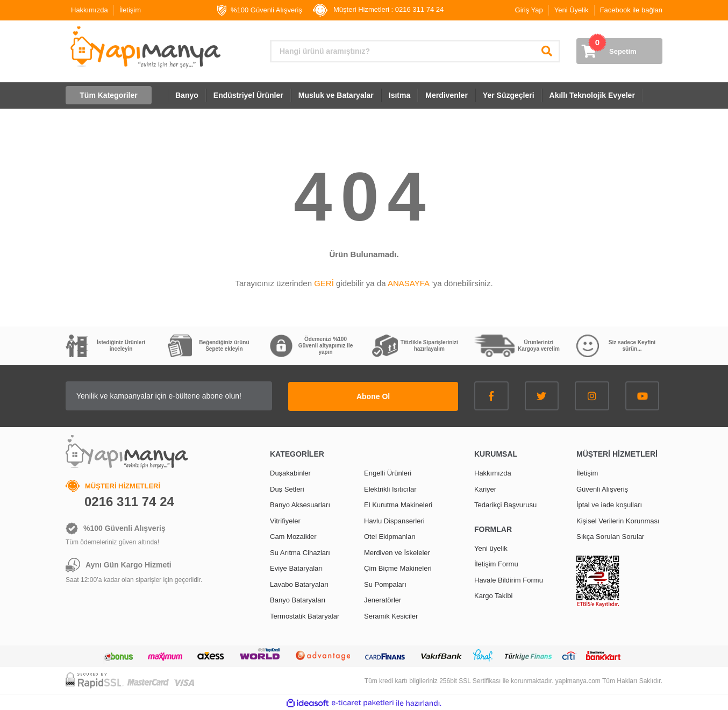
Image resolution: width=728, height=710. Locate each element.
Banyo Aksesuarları (300, 504)
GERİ (324, 283)
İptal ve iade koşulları (609, 504)
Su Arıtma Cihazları (300, 552)
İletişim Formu (496, 563)
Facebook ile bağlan (631, 10)
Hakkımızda (90, 10)
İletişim (130, 10)
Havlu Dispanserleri (394, 520)
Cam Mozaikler (293, 536)
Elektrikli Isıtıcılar (390, 488)
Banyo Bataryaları (298, 599)
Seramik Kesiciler (391, 615)
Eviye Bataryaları (296, 568)
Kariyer (485, 488)
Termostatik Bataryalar (305, 615)
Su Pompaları (385, 583)
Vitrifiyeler (285, 520)
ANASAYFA (408, 283)
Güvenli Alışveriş (602, 488)
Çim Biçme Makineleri (398, 568)
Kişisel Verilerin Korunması (618, 520)
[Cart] (619, 51)
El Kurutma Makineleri (398, 504)
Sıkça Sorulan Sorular (610, 536)
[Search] (415, 51)
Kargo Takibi (493, 595)
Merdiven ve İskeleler (397, 552)
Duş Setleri (287, 488)
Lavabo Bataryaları (299, 583)
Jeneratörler (383, 599)
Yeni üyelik (491, 547)
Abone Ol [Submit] (391, 395)
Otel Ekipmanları (390, 536)
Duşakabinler (290, 473)
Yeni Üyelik (572, 10)
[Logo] (144, 47)
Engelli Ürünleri (388, 473)
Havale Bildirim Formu (509, 579)
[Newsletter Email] (187, 396)
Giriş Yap (529, 10)
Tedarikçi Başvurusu (505, 504)
